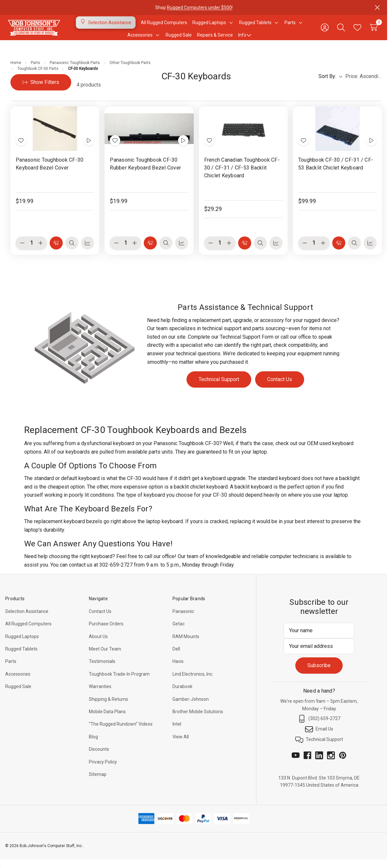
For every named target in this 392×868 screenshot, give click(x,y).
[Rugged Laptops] (209, 26)
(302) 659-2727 (319, 727)
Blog (93, 745)
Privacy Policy (103, 770)
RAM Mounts (186, 644)
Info (245, 39)
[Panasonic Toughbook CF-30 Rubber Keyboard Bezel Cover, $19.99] (149, 137)
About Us (98, 644)
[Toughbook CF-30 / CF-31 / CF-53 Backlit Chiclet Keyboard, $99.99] (337, 137)
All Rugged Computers (28, 632)
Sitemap (98, 782)
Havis (178, 669)
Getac (179, 632)
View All (181, 745)
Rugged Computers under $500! (199, 8)
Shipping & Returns (108, 707)
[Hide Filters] (41, 90)
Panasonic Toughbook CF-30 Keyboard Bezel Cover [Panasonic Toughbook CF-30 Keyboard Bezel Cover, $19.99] (49, 172)
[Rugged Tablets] (255, 26)
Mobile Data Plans (107, 719)
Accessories (18, 682)
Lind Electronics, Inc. (193, 682)
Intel (177, 732)
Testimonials (102, 669)
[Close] (377, 8)
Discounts (99, 757)
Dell (176, 657)
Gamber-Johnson (191, 707)
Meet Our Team (105, 657)
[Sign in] (325, 31)
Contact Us (280, 387)
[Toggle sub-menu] (230, 26)
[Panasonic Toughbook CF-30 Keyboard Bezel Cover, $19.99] (55, 137)
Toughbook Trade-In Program (119, 682)
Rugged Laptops (22, 644)
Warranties (100, 694)
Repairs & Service (215, 39)
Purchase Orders (106, 632)
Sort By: (331, 84)
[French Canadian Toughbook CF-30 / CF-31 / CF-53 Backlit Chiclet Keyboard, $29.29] (243, 137)
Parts (11, 669)
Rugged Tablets (21, 657)
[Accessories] (140, 39)
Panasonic (183, 619)
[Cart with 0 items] (374, 31)
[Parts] (290, 26)
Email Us (319, 737)
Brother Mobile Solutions (198, 719)
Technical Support (219, 387)
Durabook (182, 694)
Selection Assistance (27, 619)
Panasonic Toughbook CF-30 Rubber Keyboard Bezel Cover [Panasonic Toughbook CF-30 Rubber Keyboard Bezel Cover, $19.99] (145, 172)
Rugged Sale (18, 694)
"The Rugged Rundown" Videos (121, 732)
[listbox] (364, 84)
